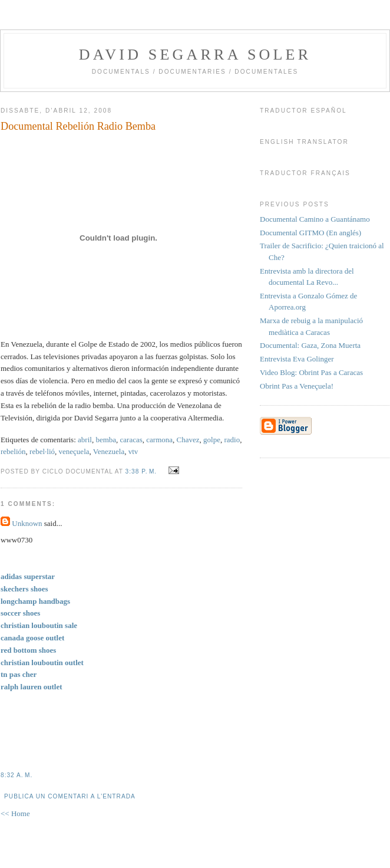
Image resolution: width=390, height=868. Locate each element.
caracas (131, 440)
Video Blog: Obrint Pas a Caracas (311, 372)
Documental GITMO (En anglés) (310, 233)
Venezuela (109, 451)
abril (85, 440)
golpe (212, 440)
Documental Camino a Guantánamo (315, 219)
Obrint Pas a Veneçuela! (297, 386)
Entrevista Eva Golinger (297, 359)
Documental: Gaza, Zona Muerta (310, 345)
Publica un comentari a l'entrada (70, 796)
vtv (133, 451)
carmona (159, 440)
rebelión (13, 451)
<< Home (15, 813)
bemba (106, 440)
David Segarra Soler (195, 55)
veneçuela (74, 451)
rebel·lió (42, 451)
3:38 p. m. (141, 471)
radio (232, 440)
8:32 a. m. (16, 775)
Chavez (188, 440)
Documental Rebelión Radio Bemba (78, 126)
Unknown (27, 523)
